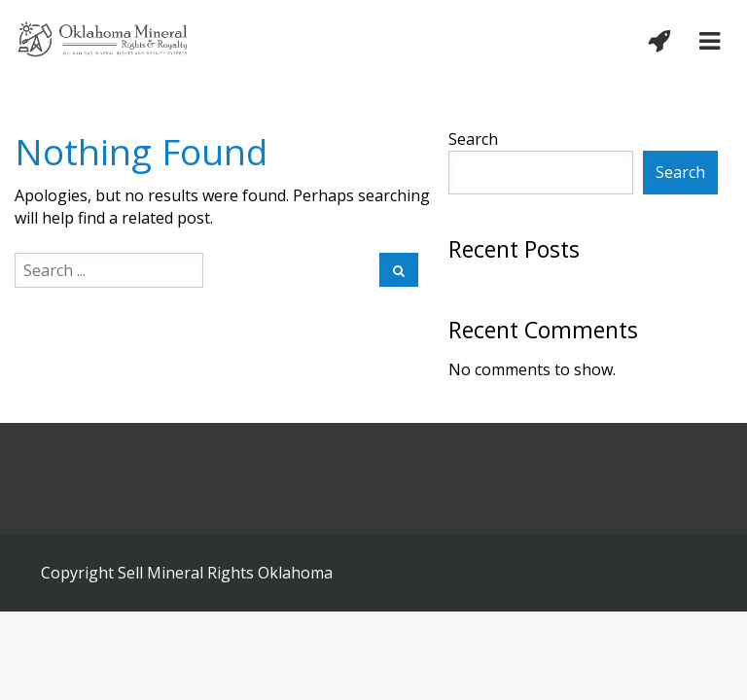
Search (473, 139)
